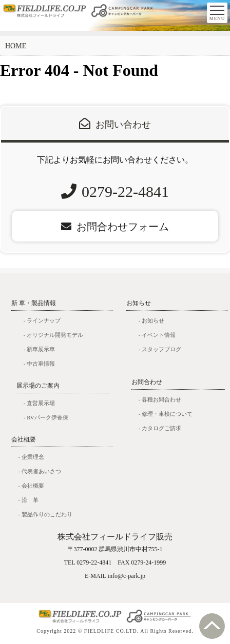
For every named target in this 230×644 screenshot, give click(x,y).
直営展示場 (41, 403)
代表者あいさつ (41, 471)
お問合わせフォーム (115, 227)
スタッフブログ (161, 349)
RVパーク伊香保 (47, 417)
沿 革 (30, 500)
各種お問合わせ (161, 399)
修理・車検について (167, 414)
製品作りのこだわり (47, 514)
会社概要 (33, 486)
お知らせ (153, 320)
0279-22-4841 (125, 192)
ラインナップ (44, 320)
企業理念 (33, 457)
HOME (16, 46)
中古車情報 (41, 364)
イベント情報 (159, 335)
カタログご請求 (161, 428)
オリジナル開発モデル (55, 335)
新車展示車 (41, 349)
